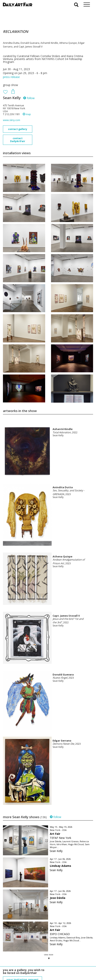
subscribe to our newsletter (23, 967)
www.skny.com (12, 120)
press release (11, 77)
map (27, 114)
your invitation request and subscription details (22, 958)
